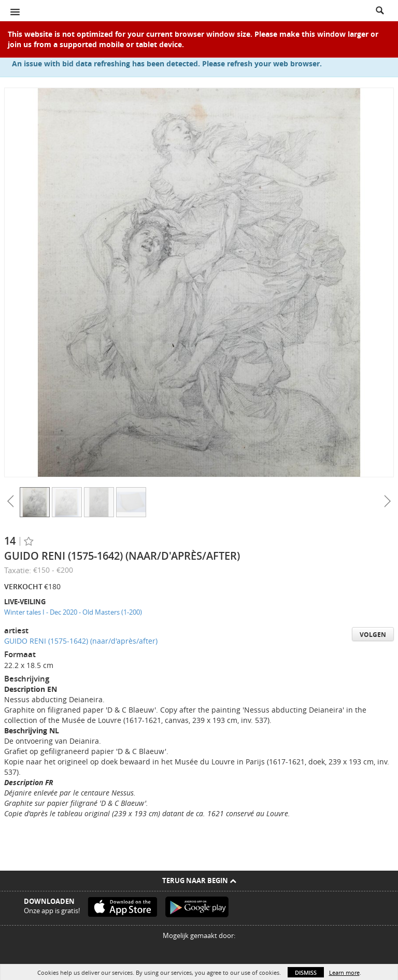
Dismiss (306, 972)
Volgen (373, 635)
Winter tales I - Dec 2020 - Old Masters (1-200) (73, 612)
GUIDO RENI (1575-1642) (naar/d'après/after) (81, 641)
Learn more (344, 972)
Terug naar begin (199, 880)
